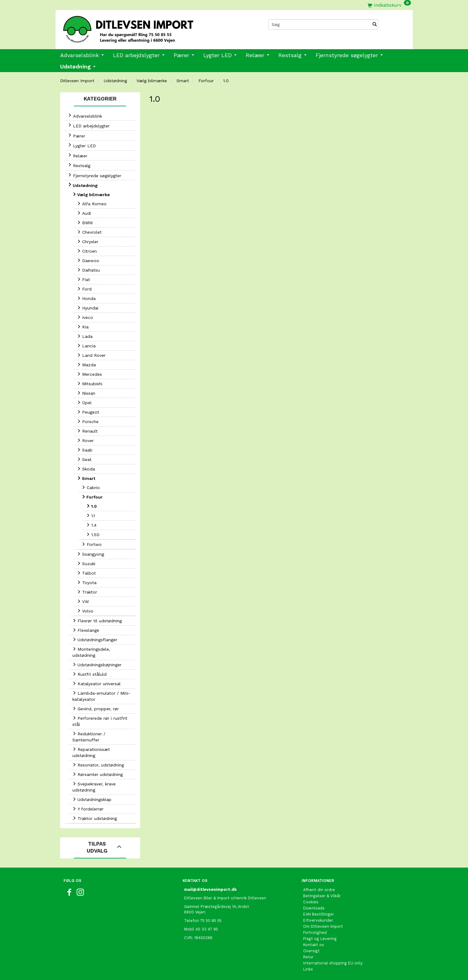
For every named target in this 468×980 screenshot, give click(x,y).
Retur (308, 957)
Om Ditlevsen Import (323, 926)
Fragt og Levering (320, 939)
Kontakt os (314, 945)
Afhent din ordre (319, 890)
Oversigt (311, 951)
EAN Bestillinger (319, 914)
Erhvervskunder (318, 920)
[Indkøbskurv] (389, 5)
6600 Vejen (195, 912)
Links (308, 969)
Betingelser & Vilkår (322, 896)
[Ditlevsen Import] (145, 27)
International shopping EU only (333, 963)
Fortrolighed (315, 932)
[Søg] (375, 24)
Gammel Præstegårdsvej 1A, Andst (217, 907)
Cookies (311, 902)
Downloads (314, 908)
